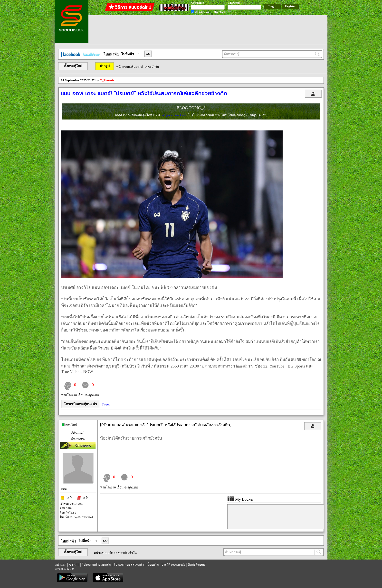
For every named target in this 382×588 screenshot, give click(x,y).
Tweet (106, 404)
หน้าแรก (60, 565)
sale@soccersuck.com (175, 115)
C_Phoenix (107, 80)
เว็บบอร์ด (153, 565)
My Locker (240, 499)
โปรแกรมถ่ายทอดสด (96, 565)
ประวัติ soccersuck (173, 565)
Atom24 (78, 432)
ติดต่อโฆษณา (197, 565)
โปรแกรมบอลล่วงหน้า (129, 565)
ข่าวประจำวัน (150, 67)
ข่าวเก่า (74, 565)
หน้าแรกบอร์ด (126, 67)
